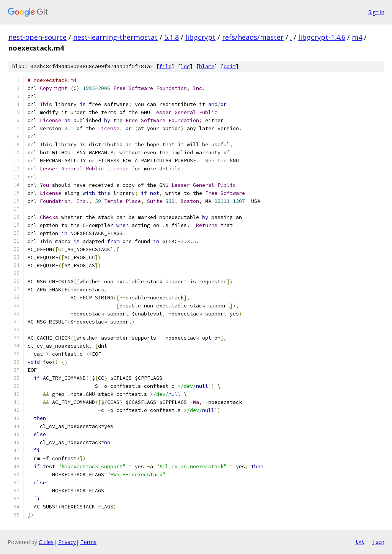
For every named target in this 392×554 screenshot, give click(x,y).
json (378, 542)
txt (360, 542)
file (165, 66)
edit (230, 66)
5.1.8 (171, 37)
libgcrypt (200, 37)
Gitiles (46, 542)
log (185, 66)
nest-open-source (38, 37)
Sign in (376, 12)
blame (207, 66)
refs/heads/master (253, 37)
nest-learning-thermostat (115, 37)
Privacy (67, 542)
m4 (357, 37)
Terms (88, 542)
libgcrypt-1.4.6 (322, 37)
